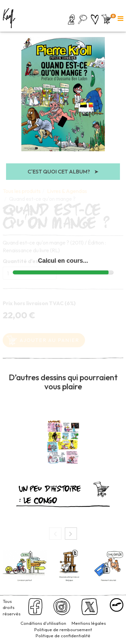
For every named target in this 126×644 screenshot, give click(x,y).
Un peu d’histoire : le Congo (50, 493)
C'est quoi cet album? (63, 172)
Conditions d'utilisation (43, 623)
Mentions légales (89, 623)
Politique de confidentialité (63, 636)
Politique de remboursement (63, 630)
